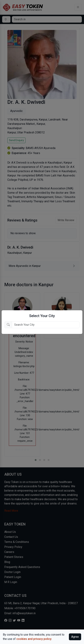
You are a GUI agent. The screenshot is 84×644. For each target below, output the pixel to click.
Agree (75, 637)
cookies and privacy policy (34, 639)
